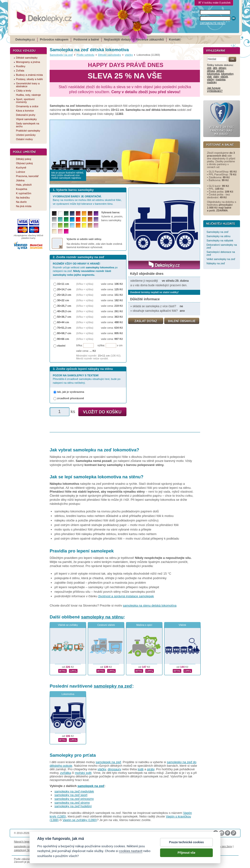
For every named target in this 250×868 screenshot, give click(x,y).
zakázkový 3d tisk (24, 850)
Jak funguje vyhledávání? (215, 89)
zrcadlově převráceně (70, 398)
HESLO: (195, 18)
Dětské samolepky (109, 55)
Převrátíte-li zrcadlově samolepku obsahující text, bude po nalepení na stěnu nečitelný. (87, 379)
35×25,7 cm (64, 306)
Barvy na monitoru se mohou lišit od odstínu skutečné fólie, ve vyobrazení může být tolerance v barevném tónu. (87, 200)
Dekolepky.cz (25, 39)
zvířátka (66, 773)
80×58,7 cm (64, 333)
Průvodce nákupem (54, 39)
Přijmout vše (187, 853)
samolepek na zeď (108, 762)
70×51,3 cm (64, 328)
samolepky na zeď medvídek (74, 791)
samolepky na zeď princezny (74, 799)
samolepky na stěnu (102, 617)
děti (215, 68)
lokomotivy (227, 74)
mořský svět (83, 773)
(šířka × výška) (85, 284)
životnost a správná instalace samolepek (126, 596)
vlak (209, 77)
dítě (209, 68)
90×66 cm (63, 339)
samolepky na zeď (113, 686)
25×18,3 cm (64, 295)
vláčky (129, 55)
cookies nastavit (131, 852)
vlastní (61, 346)
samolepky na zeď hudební (73, 806)
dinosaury (114, 769)
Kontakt (175, 39)
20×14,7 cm (64, 289)
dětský (222, 68)
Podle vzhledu (85, 55)
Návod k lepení (23, 842)
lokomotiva (213, 74)
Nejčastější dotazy (117, 39)
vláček (224, 77)
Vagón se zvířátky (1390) (80, 820)
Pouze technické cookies (187, 843)
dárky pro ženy (224, 846)
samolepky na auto (25, 846)
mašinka (221, 79)
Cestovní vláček (106, 625)
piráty (151, 769)
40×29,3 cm (64, 311)
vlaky (216, 77)
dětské (220, 71)
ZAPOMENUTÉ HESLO (213, 23)
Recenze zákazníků (150, 39)
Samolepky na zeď (61, 55)
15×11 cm (63, 284)
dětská (211, 71)
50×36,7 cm (64, 317)
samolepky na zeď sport (71, 795)
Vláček (182, 625)
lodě (141, 769)
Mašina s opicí (144, 625)
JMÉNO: (196, 12)
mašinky (212, 82)
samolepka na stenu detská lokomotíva (150, 605)
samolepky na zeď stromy (72, 803)
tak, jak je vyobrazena (71, 392)
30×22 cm (63, 300)
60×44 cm (63, 322)
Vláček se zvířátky (68, 625)
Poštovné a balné (86, 39)
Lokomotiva (68, 694)
